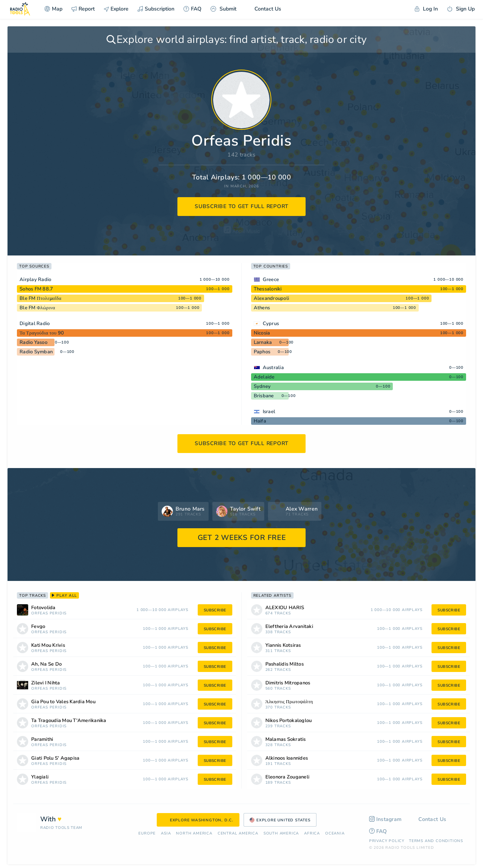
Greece (271, 280)
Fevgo (38, 627)
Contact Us (263, 9)
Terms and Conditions (436, 841)
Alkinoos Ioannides (287, 758)
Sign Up (461, 9)
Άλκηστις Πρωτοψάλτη (289, 702)
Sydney (262, 386)
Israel (269, 412)
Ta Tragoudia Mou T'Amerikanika (69, 721)
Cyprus (271, 324)
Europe (147, 834)
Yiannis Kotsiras (283, 645)
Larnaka (263, 342)
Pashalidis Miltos (285, 664)
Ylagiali (40, 777)
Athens (262, 308)
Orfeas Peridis (49, 613)
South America (281, 834)
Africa (312, 834)
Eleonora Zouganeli (288, 777)
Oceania (335, 834)
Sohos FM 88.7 (36, 289)
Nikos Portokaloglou (289, 721)
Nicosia (262, 333)
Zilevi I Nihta (46, 683)
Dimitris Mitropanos (288, 683)
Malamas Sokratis (286, 740)
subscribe (215, 610)
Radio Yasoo (33, 342)
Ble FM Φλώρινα (37, 308)
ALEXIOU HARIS (285, 608)
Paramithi (42, 740)
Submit (223, 9)
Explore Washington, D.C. (198, 820)
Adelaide (264, 377)
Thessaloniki (268, 289)
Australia (273, 368)
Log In (426, 9)
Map (53, 9)
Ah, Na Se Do (46, 664)
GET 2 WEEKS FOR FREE (242, 538)
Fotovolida (43, 608)
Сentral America (238, 834)
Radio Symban (36, 352)
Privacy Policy (387, 841)
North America (194, 834)
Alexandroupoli (272, 298)
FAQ (192, 9)
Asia (166, 834)
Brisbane (264, 396)
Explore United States (280, 820)
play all (64, 596)
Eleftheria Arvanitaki (289, 627)
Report (83, 9)
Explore (116, 9)
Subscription (156, 9)
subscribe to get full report (242, 206)
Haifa (260, 421)
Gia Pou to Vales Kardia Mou (63, 702)
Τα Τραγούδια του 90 (42, 333)
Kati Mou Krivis (48, 645)
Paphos (262, 352)
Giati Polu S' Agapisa (55, 758)
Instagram (385, 819)
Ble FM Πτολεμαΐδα (40, 298)
